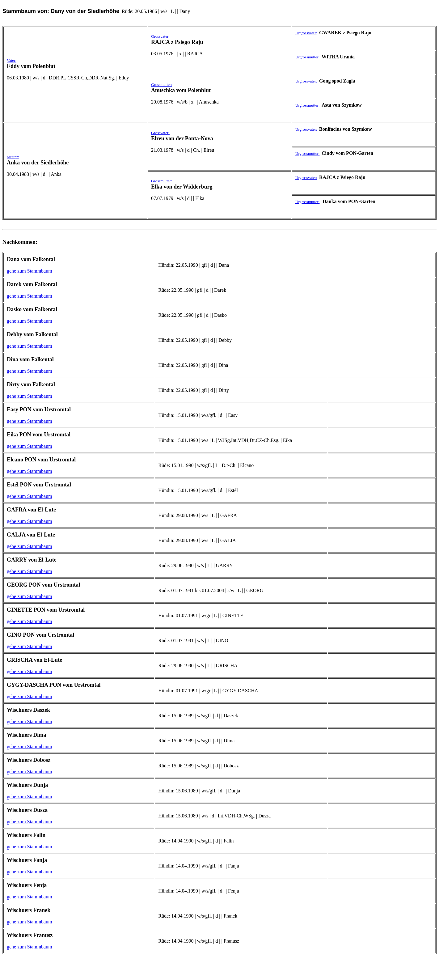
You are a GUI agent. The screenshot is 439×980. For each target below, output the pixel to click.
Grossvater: (160, 36)
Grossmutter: (162, 85)
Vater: (12, 60)
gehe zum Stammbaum (30, 271)
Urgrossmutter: (307, 57)
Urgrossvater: (306, 33)
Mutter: (13, 157)
